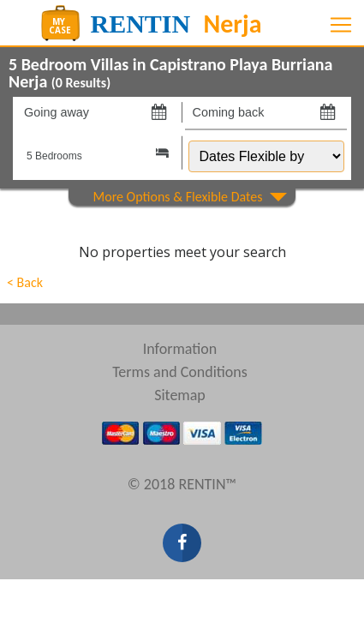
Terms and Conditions (180, 372)
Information (180, 349)
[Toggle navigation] (341, 25)
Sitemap (180, 395)
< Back (25, 282)
